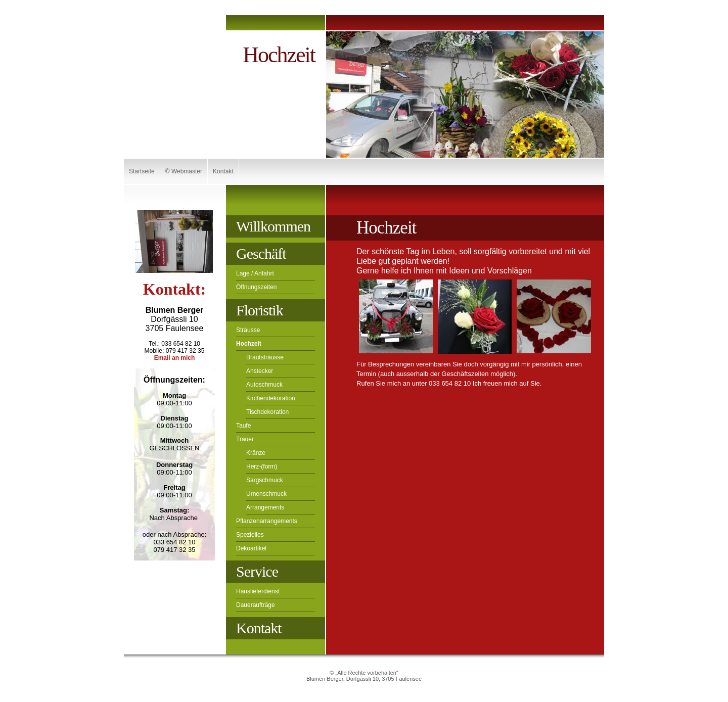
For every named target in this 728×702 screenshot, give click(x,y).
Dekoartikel (251, 548)
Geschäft (261, 253)
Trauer (245, 439)
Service (257, 571)
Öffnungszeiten (257, 287)
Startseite (142, 171)
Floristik (260, 310)
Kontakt (223, 171)
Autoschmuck (264, 385)
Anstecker (260, 371)
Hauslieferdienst (258, 591)
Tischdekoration (267, 412)
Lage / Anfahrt (255, 273)
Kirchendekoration (271, 398)
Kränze (256, 453)
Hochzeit (249, 344)
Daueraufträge (256, 605)
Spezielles (250, 535)
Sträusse (248, 330)
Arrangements (265, 507)
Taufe (243, 426)
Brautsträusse (265, 357)
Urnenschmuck (266, 494)
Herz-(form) (262, 466)
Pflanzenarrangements (267, 521)
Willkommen (273, 226)
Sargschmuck (265, 480)
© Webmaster (184, 171)
